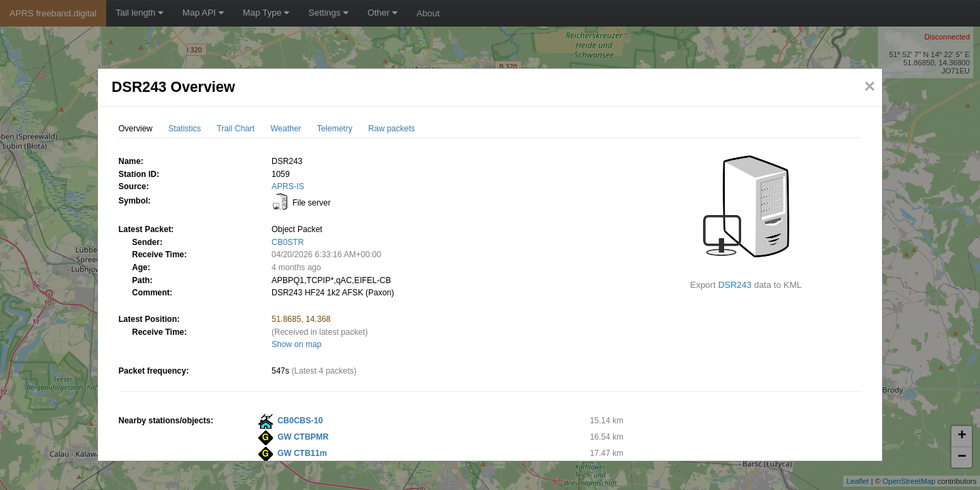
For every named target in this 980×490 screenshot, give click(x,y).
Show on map (296, 344)
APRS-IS (288, 186)
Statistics (184, 129)
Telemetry (335, 129)
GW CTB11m (303, 453)
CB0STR (288, 242)
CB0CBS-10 (300, 421)
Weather (285, 129)
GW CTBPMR (303, 437)
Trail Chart (236, 129)
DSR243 (735, 285)
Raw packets (392, 129)
